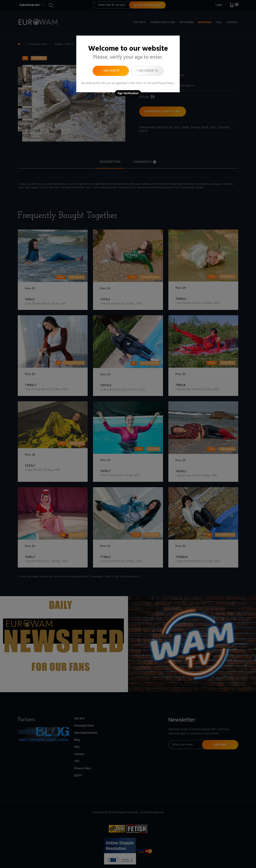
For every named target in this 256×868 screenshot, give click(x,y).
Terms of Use (143, 83)
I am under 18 (147, 71)
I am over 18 (111, 71)
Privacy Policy (166, 83)
